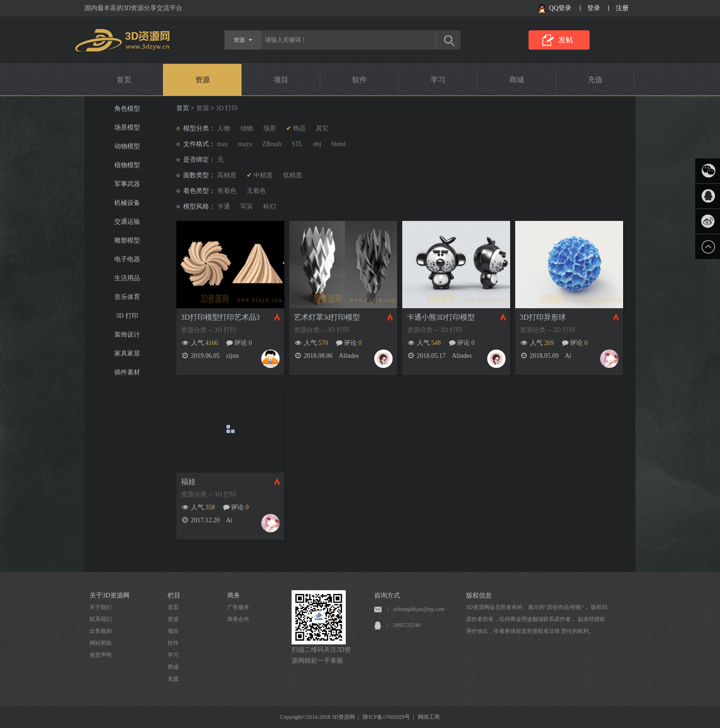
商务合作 (238, 619)
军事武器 (127, 184)
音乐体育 (127, 297)
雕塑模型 (127, 240)
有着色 (227, 191)
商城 (517, 80)
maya (245, 144)
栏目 (174, 595)
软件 (360, 80)
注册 (622, 8)
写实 (247, 206)
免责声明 (101, 655)
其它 (322, 128)
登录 (594, 8)
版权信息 (479, 595)
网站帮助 (101, 643)
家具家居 (127, 353)
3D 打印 (127, 316)
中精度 (263, 175)
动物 (247, 128)
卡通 (224, 206)
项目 (281, 80)
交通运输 (127, 222)
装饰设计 (127, 335)
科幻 (270, 206)
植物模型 (127, 165)
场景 (270, 128)
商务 (234, 595)
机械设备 (127, 203)
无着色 (256, 191)
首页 (124, 80)
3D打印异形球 (543, 317)
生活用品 (127, 278)
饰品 (299, 128)
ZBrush (272, 144)
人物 (224, 128)
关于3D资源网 (110, 595)
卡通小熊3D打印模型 (441, 317)
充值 (595, 80)
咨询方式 (387, 595)
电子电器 (127, 259)
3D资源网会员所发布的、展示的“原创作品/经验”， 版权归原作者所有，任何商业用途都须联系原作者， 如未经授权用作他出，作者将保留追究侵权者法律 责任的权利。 (537, 619)
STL (297, 144)
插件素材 (127, 372)
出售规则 (101, 631)
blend (339, 144)
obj (317, 144)
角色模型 (127, 109)
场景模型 (127, 127)
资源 (202, 80)
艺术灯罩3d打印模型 (327, 317)
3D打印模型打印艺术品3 (220, 317)
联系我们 (101, 619)
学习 (438, 80)
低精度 (292, 175)
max (223, 144)
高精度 (227, 175)
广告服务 (238, 607)
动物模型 (127, 146)
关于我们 (101, 607)
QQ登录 (560, 8)
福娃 (188, 482)
